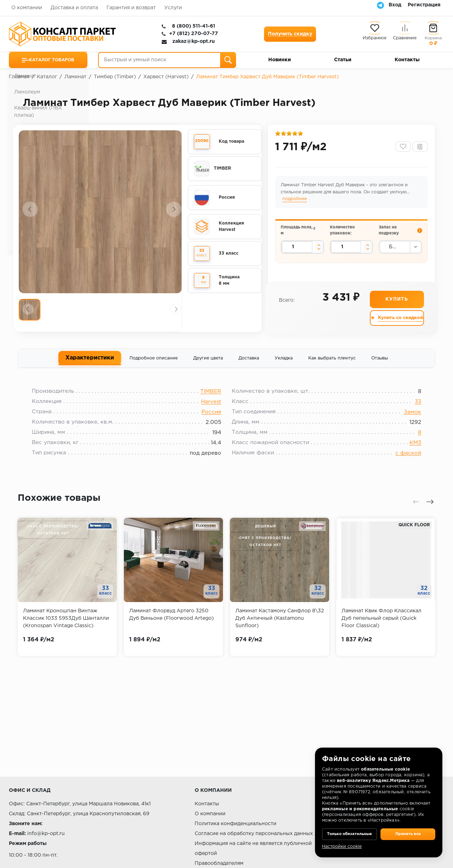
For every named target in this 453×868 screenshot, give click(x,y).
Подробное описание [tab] (154, 362)
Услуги (173, 8)
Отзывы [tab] (380, 362)
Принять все (408, 829)
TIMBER (211, 398)
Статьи (343, 60)
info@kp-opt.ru (46, 834)
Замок (407, 419)
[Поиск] (228, 60)
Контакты (407, 60)
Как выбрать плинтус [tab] (332, 362)
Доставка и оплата (74, 8)
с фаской (403, 460)
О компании (27, 8)
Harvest (211, 409)
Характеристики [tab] (90, 361)
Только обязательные (349, 829)
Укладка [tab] (284, 362)
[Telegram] (380, 5)
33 (413, 409)
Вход (395, 5)
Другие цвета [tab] (208, 362)
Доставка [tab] (249, 362)
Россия (211, 419)
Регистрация (424, 5)
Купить (396, 303)
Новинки (280, 60)
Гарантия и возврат (131, 8)
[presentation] (30, 209)
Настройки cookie (342, 847)
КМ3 (410, 450)
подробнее (296, 202)
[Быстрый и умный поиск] (167, 60)
